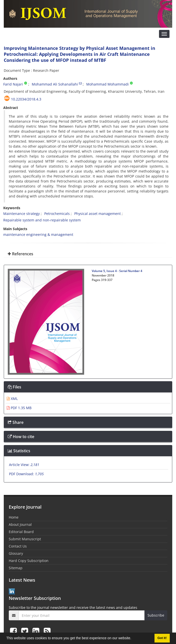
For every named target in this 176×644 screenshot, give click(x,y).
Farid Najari (13, 84)
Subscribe (156, 615)
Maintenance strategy (21, 214)
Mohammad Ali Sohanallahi (55, 84)
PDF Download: (26, 474)
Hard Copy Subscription (29, 561)
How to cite (21, 437)
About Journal (20, 524)
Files (14, 387)
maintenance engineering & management (38, 234)
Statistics (19, 451)
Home (14, 517)
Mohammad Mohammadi (107, 84)
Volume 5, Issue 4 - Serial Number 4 (117, 271)
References (20, 254)
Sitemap (16, 568)
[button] (133, 639)
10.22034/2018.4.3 (26, 99)
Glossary (16, 553)
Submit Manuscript (25, 539)
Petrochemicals (57, 214)
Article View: (24, 465)
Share (16, 422)
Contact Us (18, 546)
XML (12, 399)
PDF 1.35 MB (19, 408)
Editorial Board (21, 532)
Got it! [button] (162, 638)
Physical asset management (97, 214)
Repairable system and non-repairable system (42, 220)
